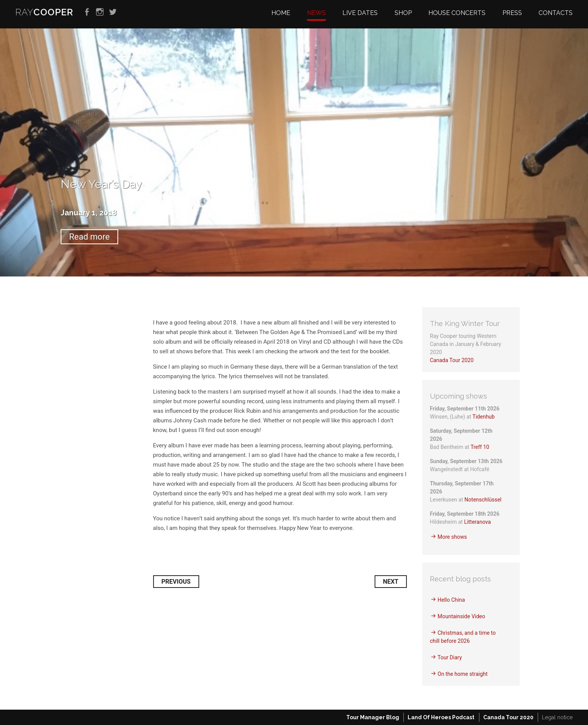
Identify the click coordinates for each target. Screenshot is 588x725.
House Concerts (457, 13)
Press (512, 13)
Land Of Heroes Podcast (441, 717)
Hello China (451, 600)
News (316, 13)
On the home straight (462, 674)
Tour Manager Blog (373, 717)
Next (391, 582)
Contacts (556, 13)
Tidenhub (484, 417)
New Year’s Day (101, 184)
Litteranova (477, 522)
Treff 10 (480, 447)
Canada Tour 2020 (452, 360)
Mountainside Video (461, 616)
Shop (403, 13)
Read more (89, 237)
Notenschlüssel (483, 500)
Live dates (360, 13)
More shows (452, 537)
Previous (176, 582)
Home (281, 13)
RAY (44, 12)
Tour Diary (450, 657)
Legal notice (557, 717)
